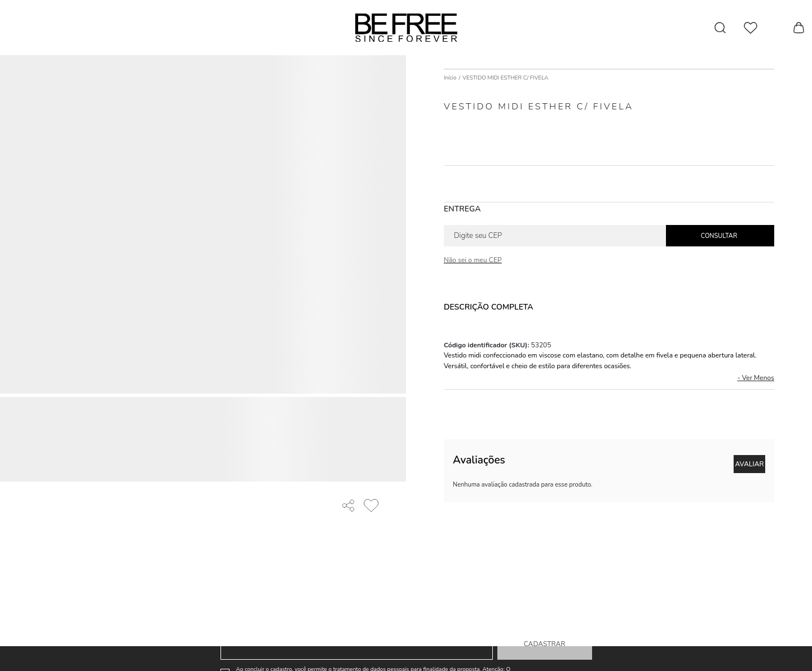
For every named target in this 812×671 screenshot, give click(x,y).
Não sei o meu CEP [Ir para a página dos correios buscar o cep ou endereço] (473, 260)
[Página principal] (406, 28)
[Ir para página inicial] (450, 78)
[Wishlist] (751, 28)
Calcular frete (720, 236)
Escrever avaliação (749, 464)
